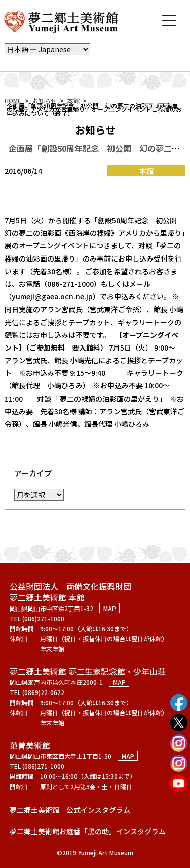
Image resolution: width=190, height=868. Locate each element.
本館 (73, 100)
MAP (110, 608)
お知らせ (45, 100)
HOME (13, 100)
